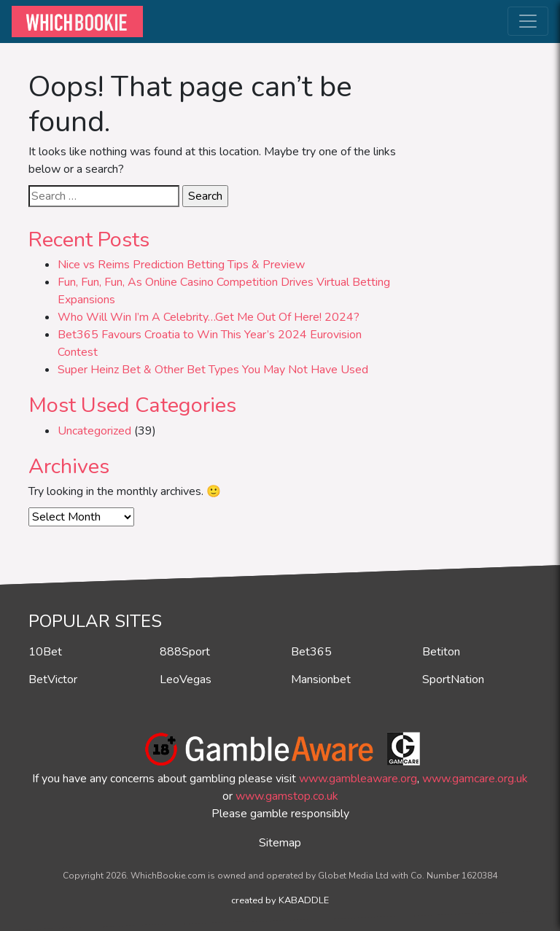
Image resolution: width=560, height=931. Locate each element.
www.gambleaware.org (358, 779)
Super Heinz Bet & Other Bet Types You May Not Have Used (213, 370)
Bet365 (311, 652)
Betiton (441, 652)
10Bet (45, 652)
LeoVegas (186, 679)
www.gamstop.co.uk (287, 796)
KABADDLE (304, 900)
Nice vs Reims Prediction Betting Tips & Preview (181, 265)
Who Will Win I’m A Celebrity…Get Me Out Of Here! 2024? (209, 317)
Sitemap (280, 843)
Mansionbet (321, 679)
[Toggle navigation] (528, 21)
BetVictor (53, 679)
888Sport (185, 652)
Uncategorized (94, 431)
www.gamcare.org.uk (475, 779)
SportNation (453, 679)
